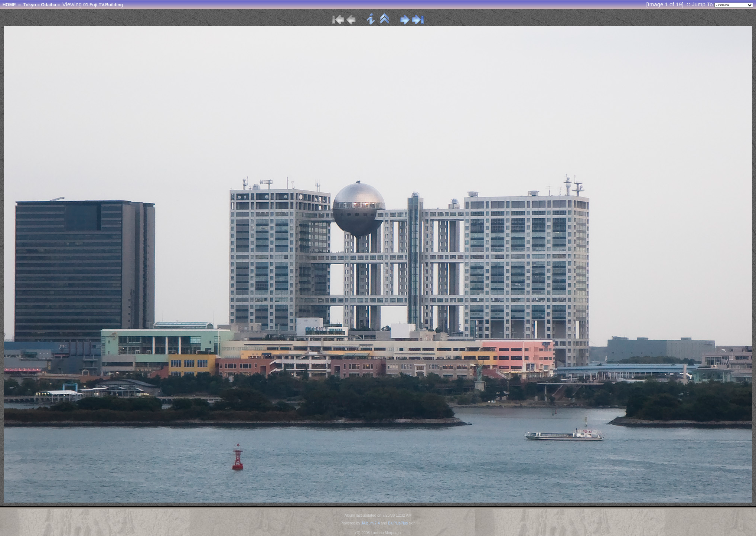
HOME (9, 5)
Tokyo (30, 5)
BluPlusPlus (398, 523)
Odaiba (48, 5)
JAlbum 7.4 (371, 523)
